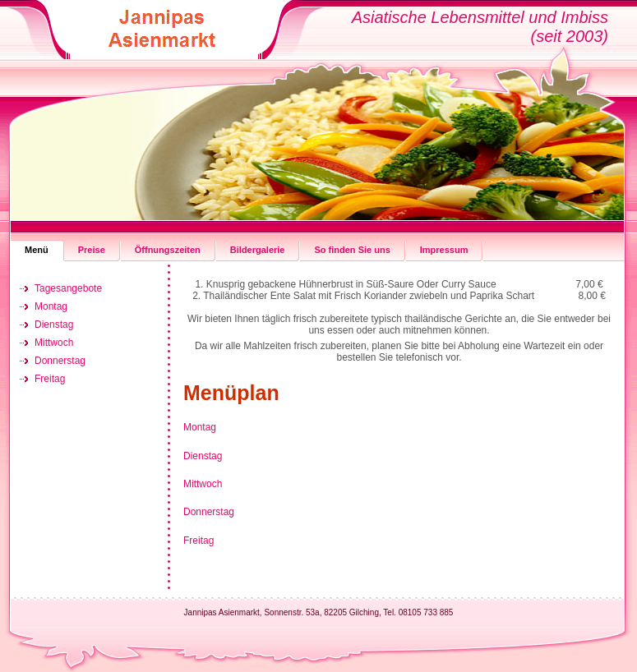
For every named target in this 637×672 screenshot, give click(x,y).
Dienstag (203, 456)
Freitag (198, 541)
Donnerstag (209, 512)
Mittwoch (203, 484)
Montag (200, 427)
